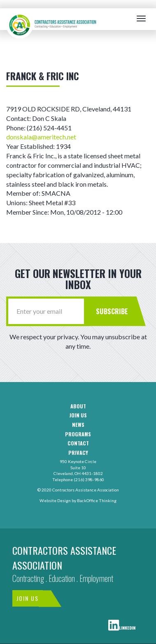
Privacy (78, 453)
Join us (78, 415)
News (78, 425)
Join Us (28, 598)
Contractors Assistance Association (64, 558)
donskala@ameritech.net (41, 137)
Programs (78, 434)
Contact (78, 443)
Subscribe (112, 311)
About (78, 406)
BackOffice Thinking (97, 500)
